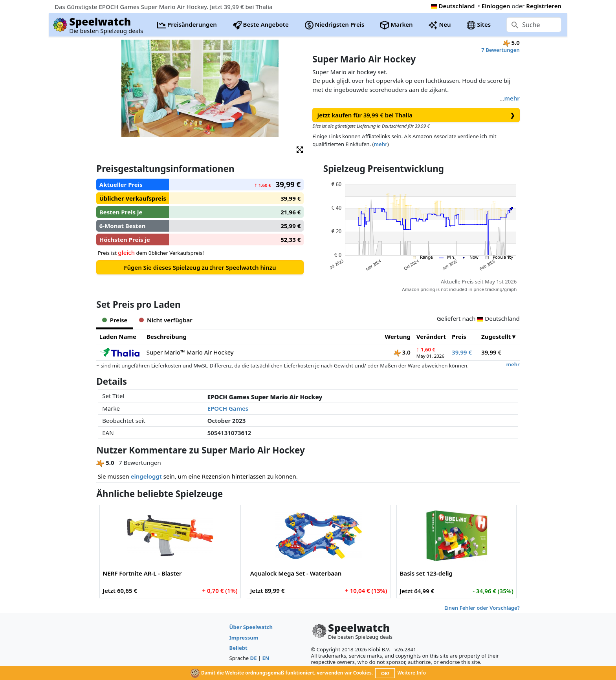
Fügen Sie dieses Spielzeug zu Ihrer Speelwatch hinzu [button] (200, 267)
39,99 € (462, 352)
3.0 (402, 352)
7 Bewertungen (500, 50)
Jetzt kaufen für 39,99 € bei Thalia (416, 115)
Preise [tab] (115, 320)
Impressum (244, 638)
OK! (385, 674)
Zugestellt (496, 336)
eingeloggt (146, 476)
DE (254, 658)
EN (266, 658)
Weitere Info (412, 673)
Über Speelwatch (251, 627)
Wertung (398, 336)
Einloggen (496, 6)
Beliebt (238, 648)
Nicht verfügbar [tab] (166, 320)
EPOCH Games (228, 408)
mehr (512, 98)
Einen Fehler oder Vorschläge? (482, 608)
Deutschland (453, 6)
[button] (300, 149)
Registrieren (544, 6)
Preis (459, 336)
